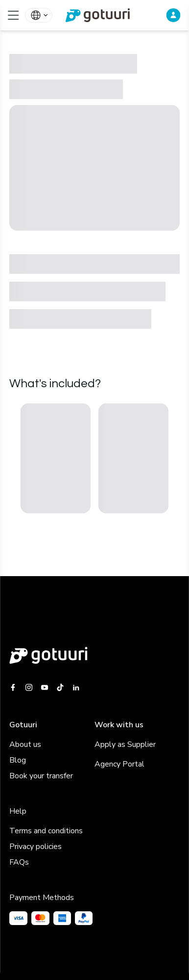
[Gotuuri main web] (94, 655)
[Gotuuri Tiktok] (60, 688)
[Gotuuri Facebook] (15, 688)
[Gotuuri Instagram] (29, 688)
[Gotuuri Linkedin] (76, 688)
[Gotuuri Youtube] (45, 688)
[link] (94, 15)
